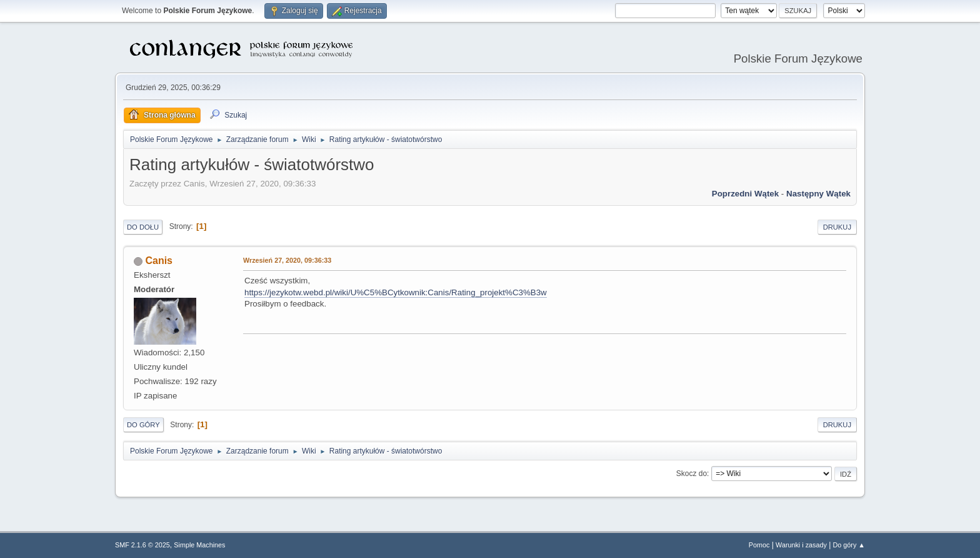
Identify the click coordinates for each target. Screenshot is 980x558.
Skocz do (692, 474)
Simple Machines (199, 545)
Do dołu (143, 227)
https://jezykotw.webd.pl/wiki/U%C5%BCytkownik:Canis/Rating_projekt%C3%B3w (396, 292)
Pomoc (759, 545)
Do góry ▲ (849, 545)
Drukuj (837, 227)
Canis (159, 261)
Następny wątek (818, 194)
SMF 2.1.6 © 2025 (142, 545)
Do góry (143, 425)
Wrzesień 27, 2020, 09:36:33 (287, 260)
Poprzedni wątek (745, 194)
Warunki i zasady (801, 545)
